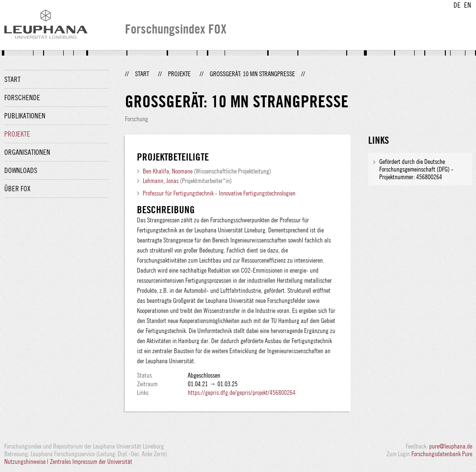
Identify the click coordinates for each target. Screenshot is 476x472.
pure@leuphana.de (451, 446)
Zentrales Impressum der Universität (91, 461)
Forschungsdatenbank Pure (442, 454)
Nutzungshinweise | (27, 461)
